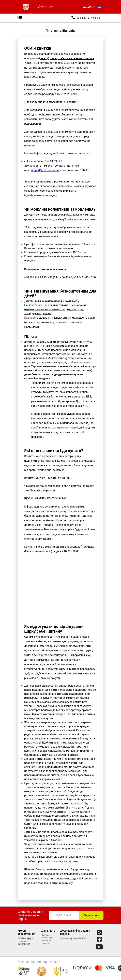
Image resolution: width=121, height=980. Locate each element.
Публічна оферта (25, 938)
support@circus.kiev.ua (45, 170)
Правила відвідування (24, 943)
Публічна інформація (47, 936)
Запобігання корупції (47, 942)
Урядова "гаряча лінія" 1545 (73, 938)
